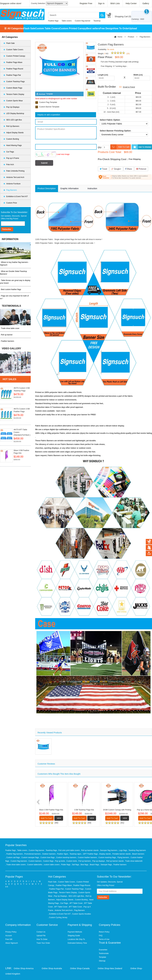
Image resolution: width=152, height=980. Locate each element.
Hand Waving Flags (14, 145)
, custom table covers (51, 865)
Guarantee (103, 950)
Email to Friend (129, 87)
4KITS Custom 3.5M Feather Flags (22, 410)
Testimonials (104, 953)
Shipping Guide (74, 936)
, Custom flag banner (36, 850)
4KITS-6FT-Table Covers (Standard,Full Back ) (22, 432)
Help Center (131, 3)
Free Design (107, 28)
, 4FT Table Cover (76, 903)
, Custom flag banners (19, 861)
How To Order (121, 28)
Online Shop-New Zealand (110, 968)
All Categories (15, 28)
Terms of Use (104, 939)
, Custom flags (48, 861)
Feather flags (53, 21)
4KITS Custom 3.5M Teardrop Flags (22, 389)
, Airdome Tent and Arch (63, 910)
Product (131, 37)
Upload (133, 28)
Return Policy (104, 932)
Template (102, 957)
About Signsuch (12, 943)
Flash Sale (29, 28)
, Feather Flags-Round (81, 885)
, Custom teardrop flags (107, 857)
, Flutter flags (66, 865)
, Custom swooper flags (30, 857)
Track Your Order (43, 943)
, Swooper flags (106, 865)
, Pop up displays (98, 861)
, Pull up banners (84, 861)
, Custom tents (71, 861)
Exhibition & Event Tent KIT (17, 196)
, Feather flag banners (14, 854)
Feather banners (8, 341)
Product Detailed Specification (66, 133)
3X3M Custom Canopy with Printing (117, 810)
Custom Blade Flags (14, 88)
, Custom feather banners (87, 857)
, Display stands (105, 854)
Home (120, 37)
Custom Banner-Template (49, 107)
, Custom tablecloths (34, 865)
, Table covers (22, 850)
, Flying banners (123, 857)
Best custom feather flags (11, 289)
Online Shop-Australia (52, 968)
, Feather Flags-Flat (56, 889)
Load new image (63, 154)
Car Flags (10, 152)
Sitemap (102, 961)
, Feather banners (119, 865)
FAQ (101, 936)
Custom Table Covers (47, 28)
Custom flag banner (83, 21)
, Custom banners (35, 861)
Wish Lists (115, 3)
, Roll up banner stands (90, 850)
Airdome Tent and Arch (15, 177)
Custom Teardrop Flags (16, 82)
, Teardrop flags (51, 850)
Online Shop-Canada (80, 968)
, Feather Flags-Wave (63, 885)
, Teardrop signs (75, 854)
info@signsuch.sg (55, 99)
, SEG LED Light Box (76, 896)
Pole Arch (10, 165)
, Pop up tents (60, 861)
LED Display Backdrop (15, 113)
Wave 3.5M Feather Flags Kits (21, 452)
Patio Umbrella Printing (15, 171)
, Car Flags (64, 903)
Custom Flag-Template (48, 102)
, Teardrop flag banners (137, 850)
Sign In (101, 3)
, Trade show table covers (16, 865)
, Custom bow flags (47, 857)
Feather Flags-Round (15, 69)
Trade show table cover (10, 328)
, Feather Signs (62, 854)
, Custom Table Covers (66, 882)
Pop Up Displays (13, 107)
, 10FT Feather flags (90, 854)
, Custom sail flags (13, 857)
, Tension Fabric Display (67, 893)
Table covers (67, 21)
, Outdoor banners (49, 854)
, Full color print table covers (69, 850)
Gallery (146, 3)
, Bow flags (84, 865)
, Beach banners (138, 854)
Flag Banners (12, 190)
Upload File (41, 936)
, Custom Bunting (81, 900)
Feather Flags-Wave (14, 62)
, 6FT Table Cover (60, 907)
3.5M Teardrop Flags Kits (84, 810)
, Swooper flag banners (108, 850)
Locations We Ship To (76, 939)
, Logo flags (123, 850)
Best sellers (93, 28)
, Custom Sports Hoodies (81, 914)
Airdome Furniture (13, 184)
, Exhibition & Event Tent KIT (59, 914)
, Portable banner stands (121, 854)
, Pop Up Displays (60, 896)
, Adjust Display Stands (64, 900)
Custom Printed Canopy (73, 28)
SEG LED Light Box (14, 120)
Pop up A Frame (13, 158)
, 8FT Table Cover (75, 907)
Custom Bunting (13, 139)
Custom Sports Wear (14, 101)
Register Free (86, 3)
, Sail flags (75, 865)
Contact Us (41, 932)
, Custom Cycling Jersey (58, 917)
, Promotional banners (32, 854)
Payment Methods (75, 932)
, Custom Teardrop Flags (74, 889)
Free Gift (9, 939)
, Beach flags (94, 865)
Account (9, 936)
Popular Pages (14, 877)
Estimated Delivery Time (77, 943)
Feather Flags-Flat (14, 75)
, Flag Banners (79, 910)
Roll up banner (7, 335)
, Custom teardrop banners (66, 857)
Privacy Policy (11, 932)
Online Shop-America (24, 968)
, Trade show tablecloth (133, 861)
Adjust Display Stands (15, 133)
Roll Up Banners (13, 126)
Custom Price (12, 203)
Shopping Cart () (123, 16)
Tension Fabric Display (15, 94)
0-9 (7, 887)
